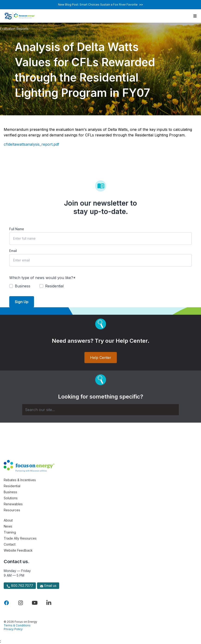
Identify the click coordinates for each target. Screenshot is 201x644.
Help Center (101, 358)
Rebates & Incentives (20, 480)
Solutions (11, 498)
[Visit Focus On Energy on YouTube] (35, 603)
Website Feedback (18, 550)
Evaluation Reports (14, 29)
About (8, 520)
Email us (48, 586)
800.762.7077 (20, 586)
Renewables (13, 504)
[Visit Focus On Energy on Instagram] (21, 603)
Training (10, 532)
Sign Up (22, 302)
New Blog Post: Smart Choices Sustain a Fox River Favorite (100, 5)
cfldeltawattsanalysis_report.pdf (31, 144)
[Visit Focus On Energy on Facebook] (6, 603)
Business (10, 492)
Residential (12, 486)
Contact (10, 544)
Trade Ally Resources (20, 538)
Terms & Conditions (17, 625)
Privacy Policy (13, 629)
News (8, 526)
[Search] (100, 410)
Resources (12, 510)
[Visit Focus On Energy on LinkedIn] (49, 603)
